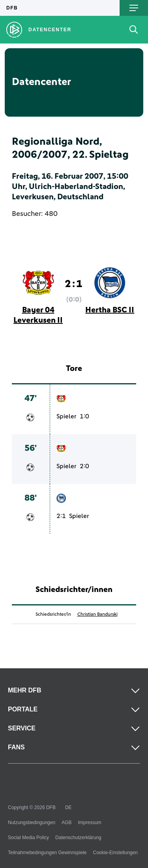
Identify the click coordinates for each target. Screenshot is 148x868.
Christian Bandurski (97, 615)
